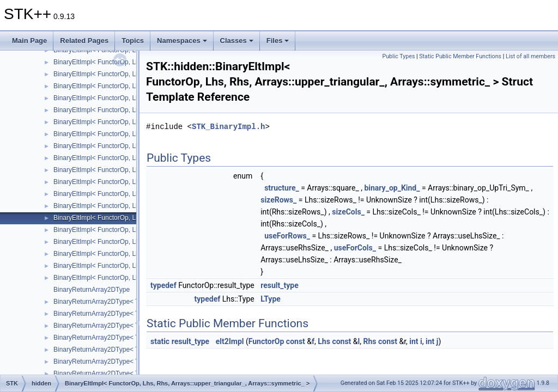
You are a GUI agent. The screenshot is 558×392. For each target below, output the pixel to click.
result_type (279, 285)
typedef (163, 285)
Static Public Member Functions (460, 56)
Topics (133, 41)
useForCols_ (355, 248)
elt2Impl (230, 341)
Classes (237, 41)
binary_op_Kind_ (392, 188)
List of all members (530, 56)
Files (278, 41)
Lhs (324, 341)
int (414, 341)
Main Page (29, 41)
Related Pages (84, 41)
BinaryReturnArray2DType (92, 290)
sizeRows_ (278, 200)
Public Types (398, 56)
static (160, 341)
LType (271, 299)
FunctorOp (266, 341)
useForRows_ (287, 236)
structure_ (282, 188)
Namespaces (182, 41)
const (296, 341)
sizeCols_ (348, 212)
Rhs (370, 341)
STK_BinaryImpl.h (228, 127)
